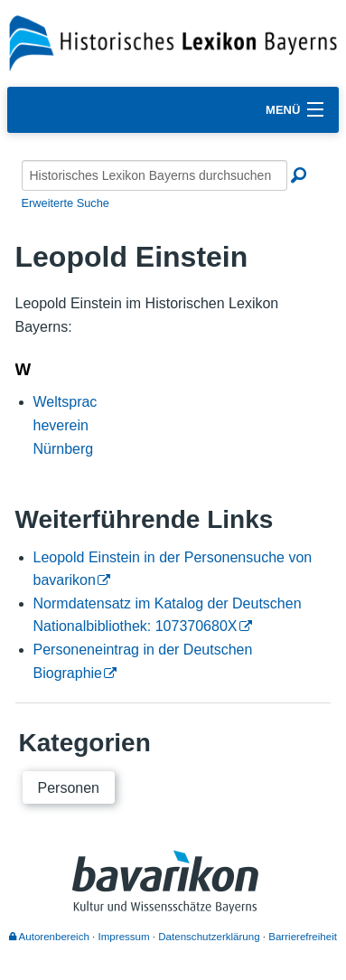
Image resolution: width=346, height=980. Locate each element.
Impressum (124, 937)
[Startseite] (173, 42)
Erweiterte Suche (65, 203)
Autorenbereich (49, 937)
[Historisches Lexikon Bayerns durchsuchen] (154, 175)
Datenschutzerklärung (209, 937)
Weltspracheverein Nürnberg (65, 425)
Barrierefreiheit (303, 937)
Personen (69, 788)
